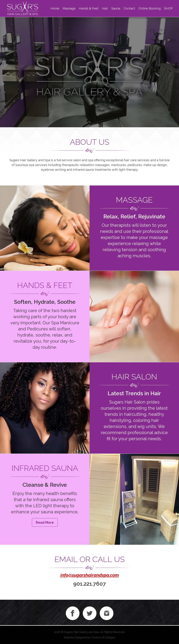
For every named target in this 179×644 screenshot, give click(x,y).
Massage (69, 8)
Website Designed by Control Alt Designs (89, 637)
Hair (105, 8)
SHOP (168, 8)
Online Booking (150, 8)
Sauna (116, 8)
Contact (129, 8)
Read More (45, 522)
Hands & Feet (89, 8)
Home (55, 8)
